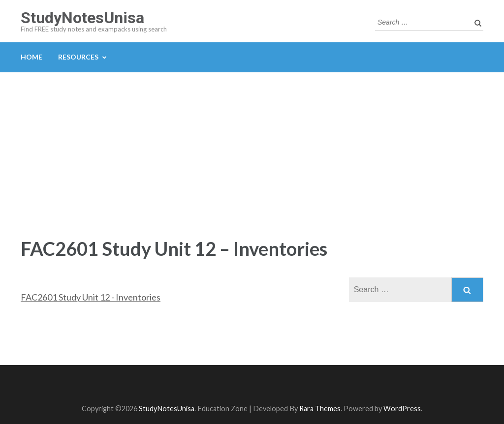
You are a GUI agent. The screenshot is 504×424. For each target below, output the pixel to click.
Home (31, 57)
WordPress (402, 409)
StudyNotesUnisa (82, 18)
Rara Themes (320, 409)
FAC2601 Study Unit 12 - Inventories (91, 297)
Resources (78, 57)
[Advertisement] (252, 146)
